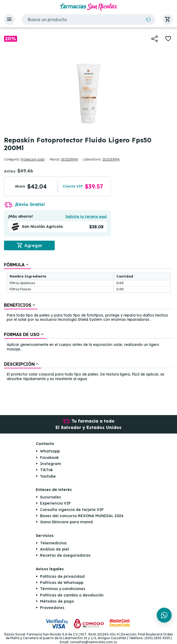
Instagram (51, 464)
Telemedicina (53, 543)
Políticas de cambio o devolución (72, 595)
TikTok (46, 470)
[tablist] (88, 322)
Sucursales (50, 497)
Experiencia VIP (55, 503)
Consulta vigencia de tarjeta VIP (72, 510)
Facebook (49, 458)
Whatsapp (50, 451)
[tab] (17, 265)
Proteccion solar (33, 159)
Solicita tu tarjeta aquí (86, 216)
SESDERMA (69, 159)
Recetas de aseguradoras (65, 555)
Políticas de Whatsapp (62, 583)
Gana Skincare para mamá (66, 522)
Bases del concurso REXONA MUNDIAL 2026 (82, 516)
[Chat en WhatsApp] (164, 615)
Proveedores (52, 608)
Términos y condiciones (63, 589)
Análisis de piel (54, 549)
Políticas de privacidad (62, 576)
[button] (9, 19)
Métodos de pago (57, 601)
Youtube (48, 476)
